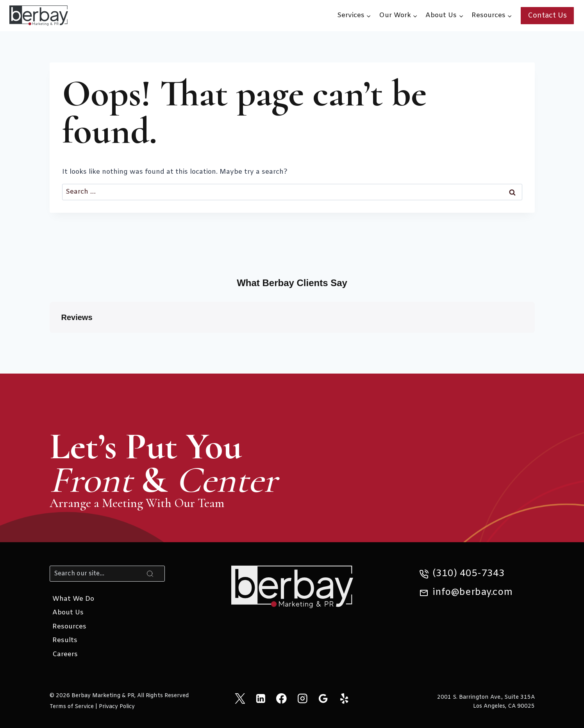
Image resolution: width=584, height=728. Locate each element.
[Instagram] (303, 698)
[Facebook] (281, 698)
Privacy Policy (117, 707)
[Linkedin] (261, 698)
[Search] (107, 573)
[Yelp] (344, 698)
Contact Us (547, 16)
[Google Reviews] (323, 698)
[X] (240, 698)
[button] (50, 341)
